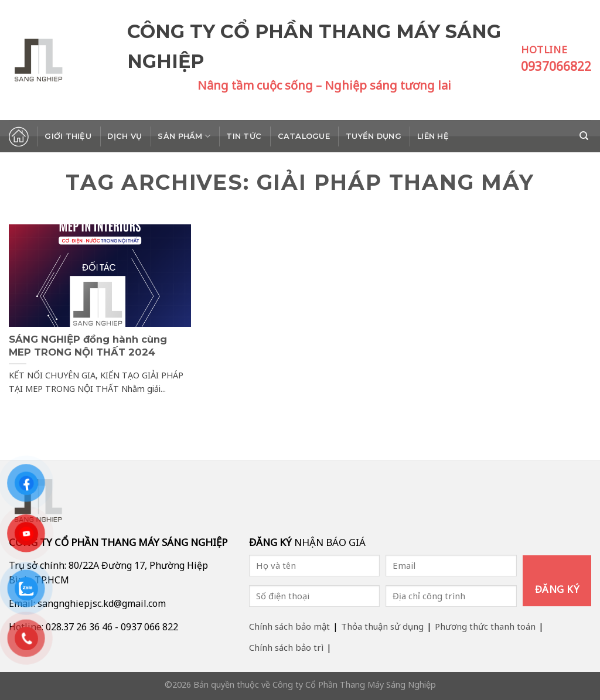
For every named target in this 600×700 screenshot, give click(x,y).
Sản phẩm (184, 136)
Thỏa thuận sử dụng (382, 626)
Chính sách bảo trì (286, 647)
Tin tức (244, 136)
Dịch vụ (125, 136)
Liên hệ (433, 136)
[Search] (585, 136)
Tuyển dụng (374, 136)
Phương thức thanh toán (485, 626)
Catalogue (304, 136)
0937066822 (556, 66)
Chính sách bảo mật (289, 626)
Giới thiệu (68, 136)
